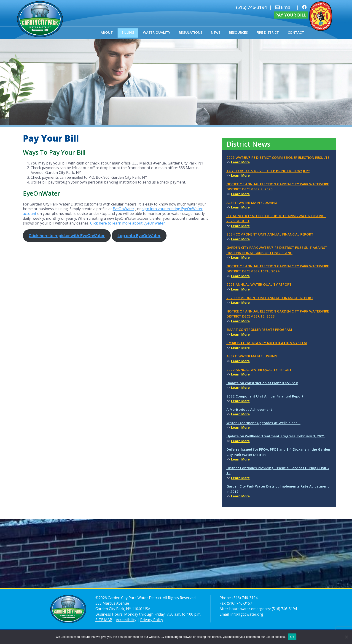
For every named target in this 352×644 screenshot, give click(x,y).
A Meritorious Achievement (249, 409)
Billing (128, 32)
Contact (296, 32)
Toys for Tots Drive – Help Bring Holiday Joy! (268, 171)
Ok (292, 637)
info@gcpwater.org (247, 614)
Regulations (191, 32)
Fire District (268, 32)
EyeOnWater (124, 209)
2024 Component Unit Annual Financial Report (270, 234)
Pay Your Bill (291, 15)
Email (284, 7)
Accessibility (126, 620)
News (216, 32)
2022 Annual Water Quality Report (259, 370)
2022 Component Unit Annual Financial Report (265, 396)
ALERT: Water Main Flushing (252, 203)
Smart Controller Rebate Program (259, 329)
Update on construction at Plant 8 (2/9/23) (262, 383)
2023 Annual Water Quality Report (259, 284)
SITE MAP (104, 620)
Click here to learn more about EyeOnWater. (128, 223)
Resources (238, 32)
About (107, 32)
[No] (346, 637)
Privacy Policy (152, 620)
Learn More (240, 162)
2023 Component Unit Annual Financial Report (270, 298)
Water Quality (157, 32)
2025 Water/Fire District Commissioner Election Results (278, 157)
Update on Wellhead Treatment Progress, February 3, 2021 (276, 436)
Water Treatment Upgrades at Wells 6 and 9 (263, 423)
